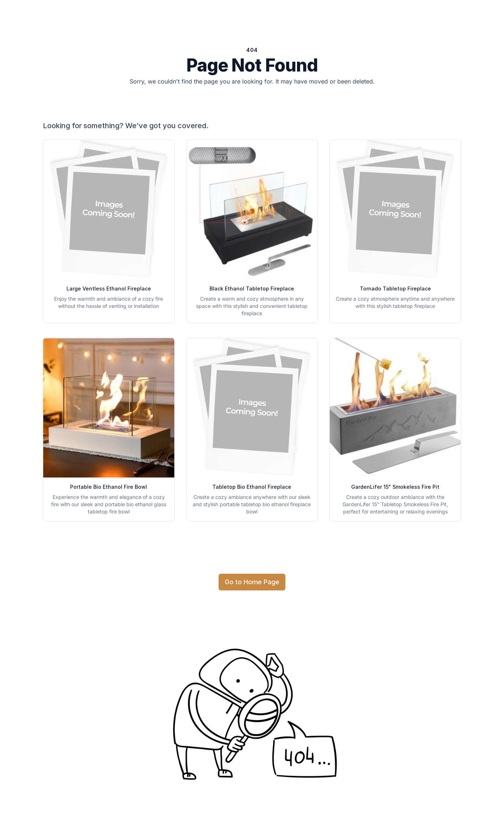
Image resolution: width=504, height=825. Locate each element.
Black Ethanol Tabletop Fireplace (252, 288)
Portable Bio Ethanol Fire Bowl (109, 487)
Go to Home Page (252, 582)
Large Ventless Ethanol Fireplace (109, 288)
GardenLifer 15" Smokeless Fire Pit (395, 487)
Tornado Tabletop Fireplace (395, 288)
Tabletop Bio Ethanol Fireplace (252, 487)
